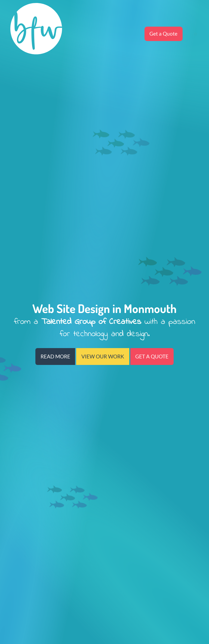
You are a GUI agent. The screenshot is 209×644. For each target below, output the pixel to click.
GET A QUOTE (152, 357)
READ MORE (55, 357)
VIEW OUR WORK (103, 357)
